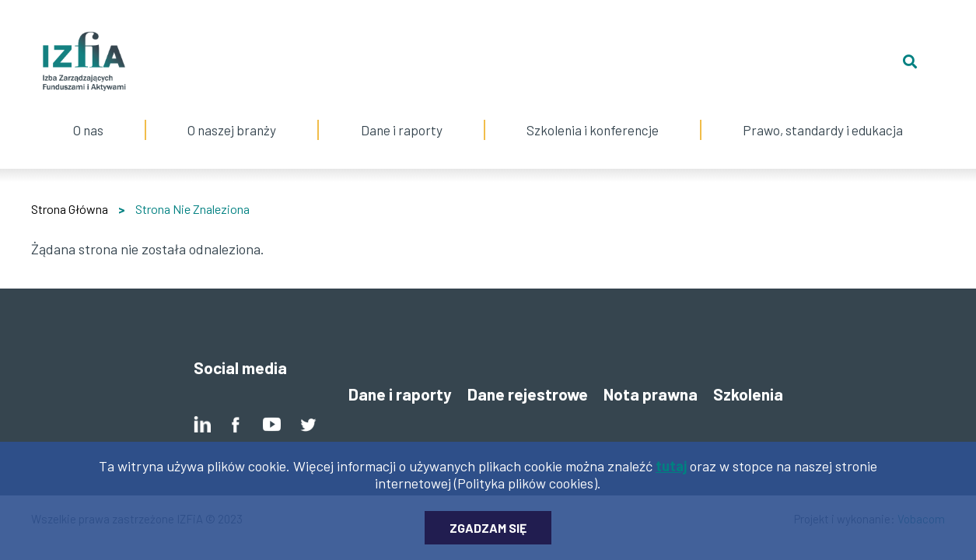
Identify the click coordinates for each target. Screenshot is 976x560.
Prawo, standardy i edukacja (823, 114)
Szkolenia (748, 394)
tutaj (671, 475)
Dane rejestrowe (528, 394)
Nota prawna (651, 394)
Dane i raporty (402, 130)
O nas (88, 114)
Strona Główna (70, 209)
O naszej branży (232, 114)
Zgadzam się (488, 537)
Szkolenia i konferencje (593, 114)
